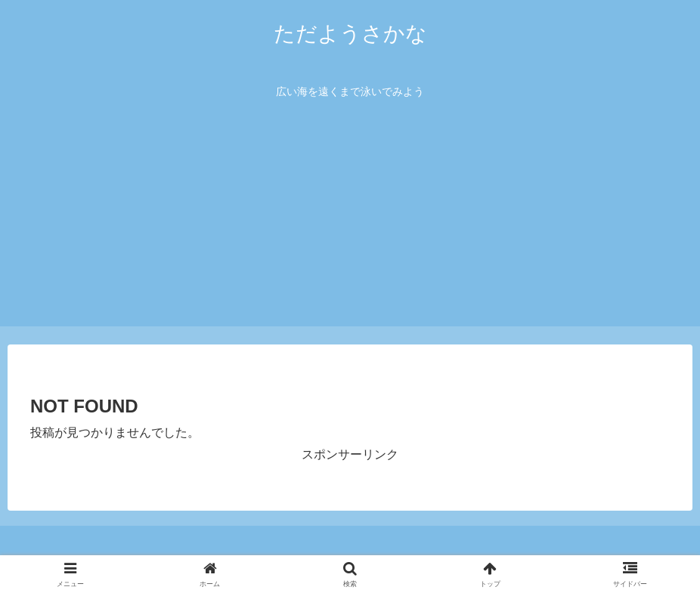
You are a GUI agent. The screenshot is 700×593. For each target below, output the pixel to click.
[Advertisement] (350, 221)
